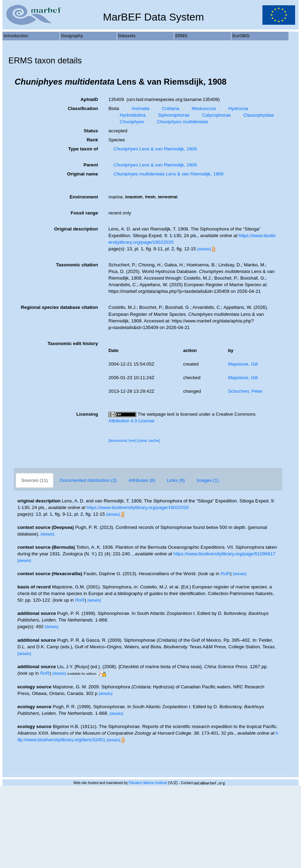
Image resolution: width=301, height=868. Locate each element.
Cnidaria (168, 108)
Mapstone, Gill (243, 364)
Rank (92, 140)
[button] (11, 82)
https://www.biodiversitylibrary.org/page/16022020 (138, 507)
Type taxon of (83, 149)
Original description (76, 229)
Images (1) (208, 480)
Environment (84, 197)
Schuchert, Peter (245, 391)
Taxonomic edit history (73, 343)
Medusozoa (201, 108)
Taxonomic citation (77, 265)
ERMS (181, 36)
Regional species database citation (59, 307)
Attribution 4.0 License (131, 421)
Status (91, 131)
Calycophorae (214, 115)
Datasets (127, 36)
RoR (226, 574)
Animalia (138, 108)
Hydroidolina (130, 115)
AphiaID (89, 99)
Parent (91, 165)
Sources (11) (34, 480)
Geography (72, 36)
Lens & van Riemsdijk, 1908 (153, 149)
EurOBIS (241, 36)
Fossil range (84, 213)
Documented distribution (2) (88, 480)
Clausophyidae (256, 115)
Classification (83, 108)
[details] (204, 249)
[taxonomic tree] (122, 440)
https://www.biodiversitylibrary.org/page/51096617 (225, 554)
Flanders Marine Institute (148, 783)
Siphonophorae (171, 115)
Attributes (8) (142, 480)
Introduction (16, 36)
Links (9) (176, 480)
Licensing (87, 414)
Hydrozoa (236, 108)
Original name (82, 174)
